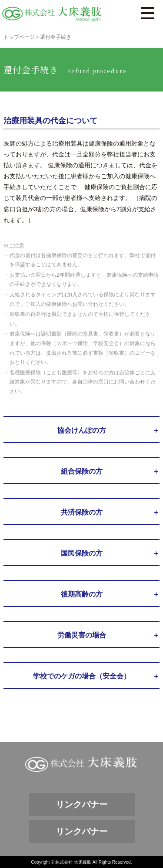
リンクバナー (82, 804)
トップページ (19, 37)
